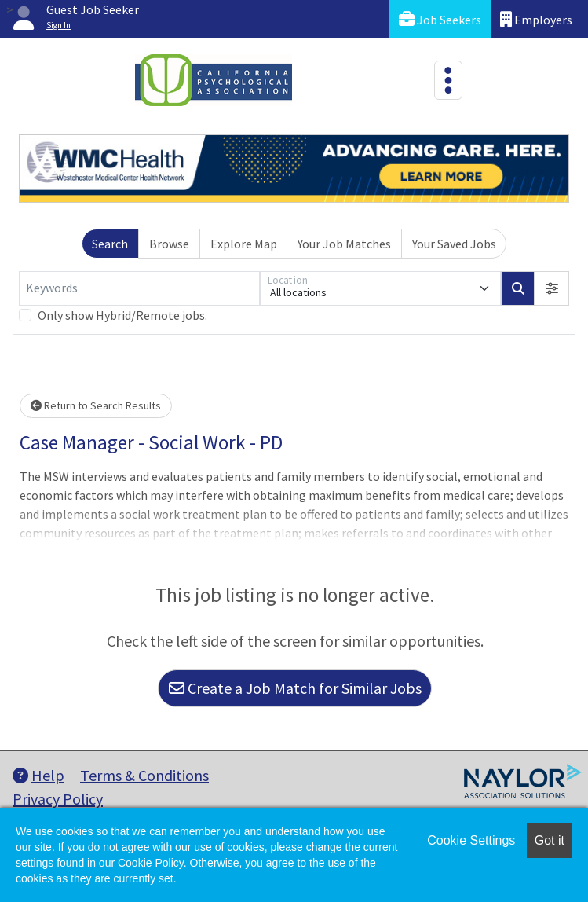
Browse (169, 244)
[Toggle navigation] (448, 80)
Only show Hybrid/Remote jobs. (122, 315)
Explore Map (244, 244)
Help (38, 775)
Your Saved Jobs (454, 244)
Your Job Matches (344, 244)
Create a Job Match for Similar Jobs (295, 688)
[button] (552, 288)
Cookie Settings (471, 840)
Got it (550, 840)
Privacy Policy (58, 799)
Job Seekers (440, 19)
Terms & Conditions (144, 775)
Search (110, 244)
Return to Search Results (96, 405)
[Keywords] (139, 288)
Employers (536, 19)
